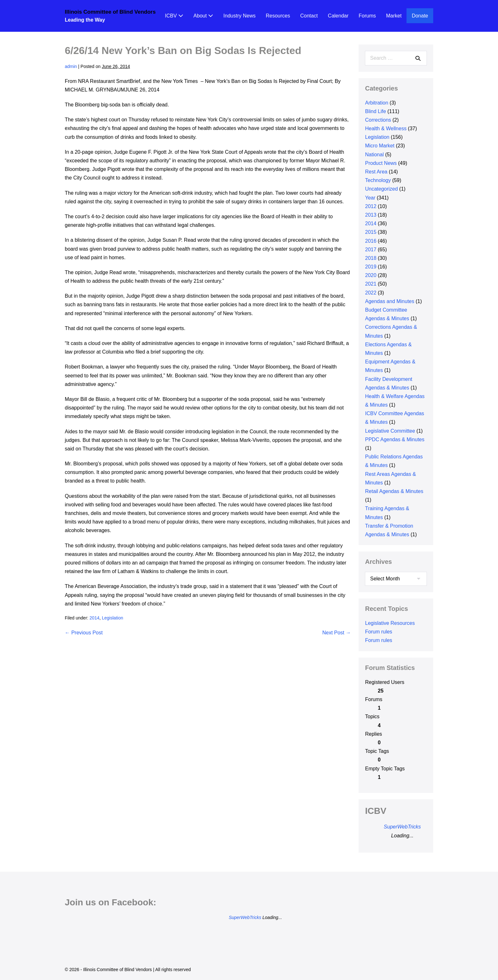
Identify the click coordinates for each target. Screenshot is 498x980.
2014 (94, 618)
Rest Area (376, 172)
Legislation (113, 618)
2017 (371, 250)
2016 (371, 241)
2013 (371, 215)
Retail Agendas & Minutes (394, 491)
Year (370, 198)
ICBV (174, 16)
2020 (371, 275)
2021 (371, 284)
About (203, 16)
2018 (371, 258)
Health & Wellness (386, 128)
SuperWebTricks (402, 827)
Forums (367, 16)
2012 (371, 206)
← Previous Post (84, 633)
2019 (371, 267)
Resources (278, 16)
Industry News (239, 16)
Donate (420, 16)
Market (394, 16)
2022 (371, 293)
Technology (378, 180)
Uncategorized (381, 189)
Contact (309, 16)
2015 (371, 232)
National (374, 155)
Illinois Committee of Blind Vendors (110, 12)
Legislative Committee (390, 431)
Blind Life (375, 111)
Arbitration (377, 103)
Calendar (338, 16)
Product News (381, 163)
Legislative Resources (390, 623)
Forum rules (378, 632)
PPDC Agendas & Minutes (395, 439)
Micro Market (380, 146)
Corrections (378, 120)
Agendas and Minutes (390, 301)
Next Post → (337, 633)
